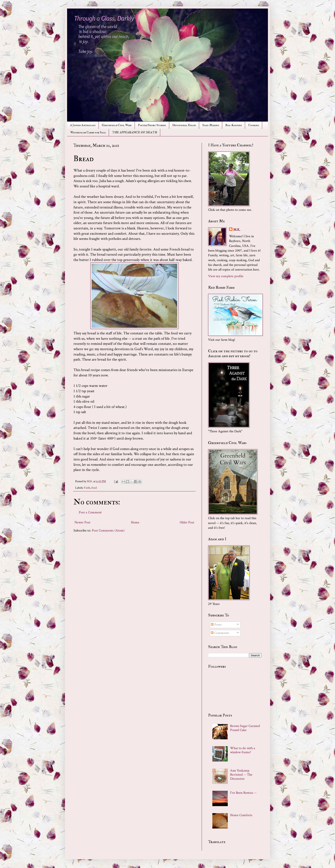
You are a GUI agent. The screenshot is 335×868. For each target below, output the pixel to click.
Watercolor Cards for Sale (88, 132)
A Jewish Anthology (83, 125)
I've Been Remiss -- (243, 793)
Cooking (254, 125)
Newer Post (82, 522)
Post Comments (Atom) (108, 531)
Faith (87, 488)
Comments (220, 633)
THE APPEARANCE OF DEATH (135, 132)
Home (135, 522)
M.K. (237, 230)
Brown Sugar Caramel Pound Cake (245, 728)
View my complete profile (226, 276)
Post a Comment (90, 512)
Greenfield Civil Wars (117, 125)
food (94, 488)
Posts (216, 625)
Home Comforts (241, 815)
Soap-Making (211, 125)
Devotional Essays (184, 125)
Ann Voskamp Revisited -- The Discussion (241, 775)
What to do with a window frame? (243, 750)
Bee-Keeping (234, 125)
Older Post (187, 522)
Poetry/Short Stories (152, 125)
